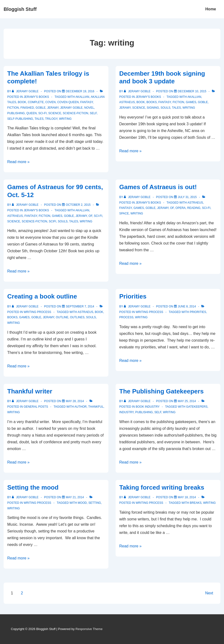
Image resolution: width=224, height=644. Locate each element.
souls (165, 108)
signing (153, 108)
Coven (51, 102)
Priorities (133, 296)
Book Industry (148, 407)
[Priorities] (187, 306)
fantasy (87, 102)
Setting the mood (33, 487)
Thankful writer (30, 391)
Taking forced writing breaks (162, 487)
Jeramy (53, 108)
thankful (96, 407)
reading (194, 208)
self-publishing (20, 119)
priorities (198, 312)
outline (62, 317)
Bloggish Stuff (20, 9)
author (80, 407)
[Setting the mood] (75, 497)
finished (27, 108)
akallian (82, 97)
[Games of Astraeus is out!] (187, 197)
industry (126, 412)
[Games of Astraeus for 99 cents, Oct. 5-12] (78, 205)
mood (82, 503)
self (93, 113)
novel (89, 108)
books (152, 102)
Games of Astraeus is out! (158, 187)
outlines (77, 317)
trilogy (51, 119)
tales (39, 119)
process (126, 317)
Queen (31, 113)
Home (211, 9)
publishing (16, 113)
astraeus (127, 102)
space (124, 213)
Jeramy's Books (36, 97)
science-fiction (75, 113)
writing (65, 119)
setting (95, 503)
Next (209, 593)
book (22, 102)
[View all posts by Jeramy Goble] (26, 91)
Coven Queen (68, 102)
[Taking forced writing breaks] (187, 497)
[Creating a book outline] (80, 306)
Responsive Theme (89, 629)
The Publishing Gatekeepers (161, 391)
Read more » (18, 162)
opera (181, 208)
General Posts (36, 407)
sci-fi (43, 113)
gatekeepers (197, 407)
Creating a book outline (42, 296)
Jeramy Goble (71, 108)
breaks (196, 503)
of (90, 216)
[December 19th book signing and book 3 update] (192, 91)
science (55, 113)
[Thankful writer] (75, 401)
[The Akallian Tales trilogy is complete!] (80, 91)
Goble (40, 108)
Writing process (37, 312)
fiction (13, 108)
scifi (52, 221)
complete (36, 102)
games (191, 102)
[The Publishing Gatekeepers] (187, 401)
